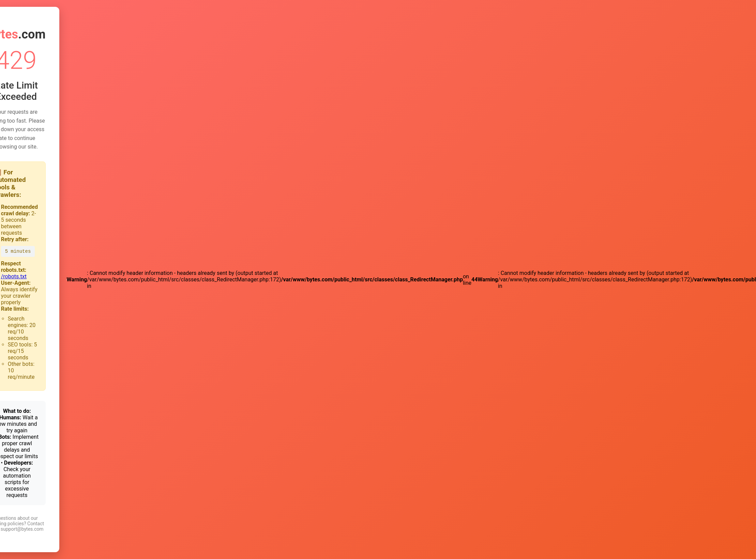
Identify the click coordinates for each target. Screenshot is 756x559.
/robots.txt (14, 276)
